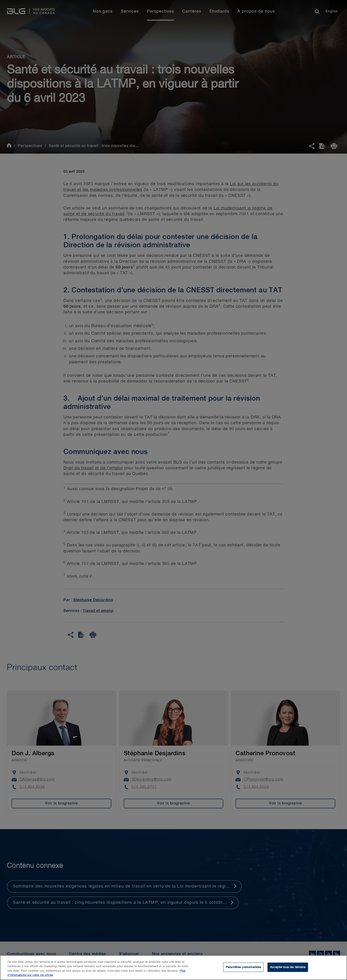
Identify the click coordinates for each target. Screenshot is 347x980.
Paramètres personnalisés (243, 970)
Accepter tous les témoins (288, 970)
